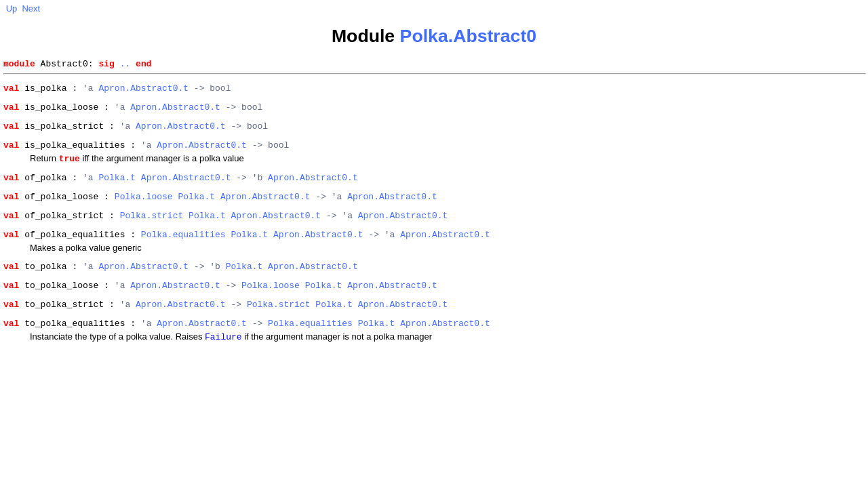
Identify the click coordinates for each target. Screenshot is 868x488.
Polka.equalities (183, 253)
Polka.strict (152, 232)
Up (12, 8)
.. (125, 65)
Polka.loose (144, 211)
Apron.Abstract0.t (143, 91)
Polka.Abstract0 (468, 36)
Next (31, 8)
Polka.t (117, 190)
